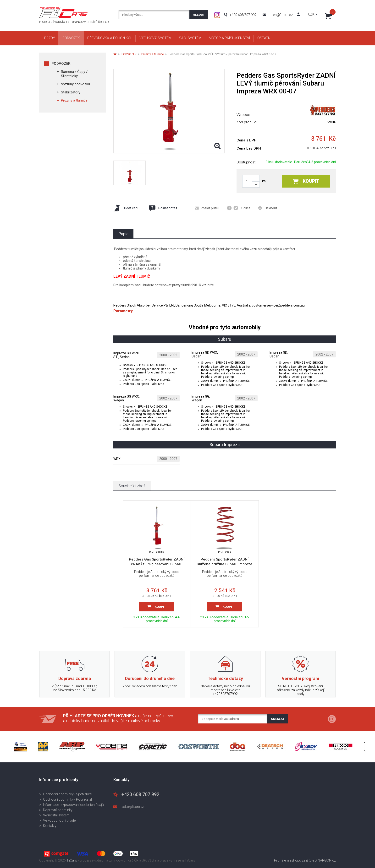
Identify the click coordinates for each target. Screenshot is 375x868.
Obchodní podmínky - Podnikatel (67, 799)
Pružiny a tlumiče (74, 100)
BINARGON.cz (325, 860)
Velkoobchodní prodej (60, 820)
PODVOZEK (61, 64)
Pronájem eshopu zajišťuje (294, 860)
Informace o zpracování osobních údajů (73, 805)
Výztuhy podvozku (75, 84)
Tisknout (268, 208)
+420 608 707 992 (243, 15)
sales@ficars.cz (281, 15)
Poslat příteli (207, 208)
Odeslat (278, 719)
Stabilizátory (71, 92)
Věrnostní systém (56, 815)
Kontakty (50, 826)
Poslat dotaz (163, 208)
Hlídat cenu (126, 208)
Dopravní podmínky (58, 810)
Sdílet (238, 208)
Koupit (306, 181)
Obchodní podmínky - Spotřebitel (68, 794)
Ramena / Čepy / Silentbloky (74, 74)
